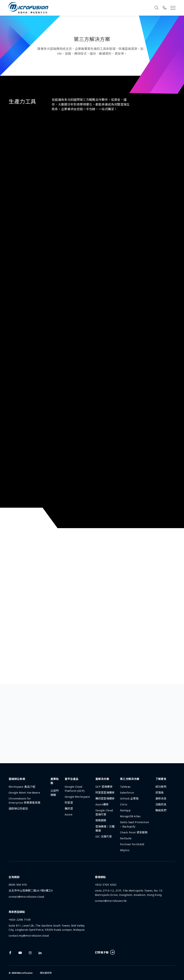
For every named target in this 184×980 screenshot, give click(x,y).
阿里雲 (69, 803)
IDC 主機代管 (104, 836)
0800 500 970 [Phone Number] (18, 885)
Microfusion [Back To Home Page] (25, 973)
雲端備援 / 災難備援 (105, 828)
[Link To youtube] (20, 953)
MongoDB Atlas (130, 816)
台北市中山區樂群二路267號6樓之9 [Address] (31, 890)
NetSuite (126, 838)
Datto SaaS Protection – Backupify (134, 824)
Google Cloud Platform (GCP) (75, 789)
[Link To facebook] (10, 953)
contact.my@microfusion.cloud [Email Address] (29, 935)
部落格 (160, 792)
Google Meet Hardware (24, 792)
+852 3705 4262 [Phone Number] (106, 885)
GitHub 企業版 (129, 798)
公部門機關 (55, 793)
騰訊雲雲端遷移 (105, 798)
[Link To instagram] (30, 953)
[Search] (157, 8)
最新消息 (161, 798)
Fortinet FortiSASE (132, 844)
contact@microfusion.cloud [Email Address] (26, 897)
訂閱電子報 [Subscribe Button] (105, 952)
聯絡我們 (161, 810)
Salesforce (127, 792)
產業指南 (55, 781)
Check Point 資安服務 (134, 832)
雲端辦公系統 (17, 779)
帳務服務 (101, 820)
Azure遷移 (102, 804)
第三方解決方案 (130, 779)
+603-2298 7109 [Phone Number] (20, 920)
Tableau (125, 787)
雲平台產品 (72, 779)
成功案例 (161, 787)
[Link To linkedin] (40, 953)
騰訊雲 (69, 808)
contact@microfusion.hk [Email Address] (111, 901)
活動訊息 (161, 804)
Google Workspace (77, 797)
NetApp (125, 810)
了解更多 (161, 779)
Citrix (124, 804)
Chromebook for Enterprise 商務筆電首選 (24, 800)
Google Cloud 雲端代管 (104, 812)
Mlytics (125, 850)
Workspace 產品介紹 (22, 787)
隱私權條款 (46, 973)
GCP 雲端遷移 (104, 787)
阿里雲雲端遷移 (105, 792)
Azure (69, 814)
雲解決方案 (102, 779)
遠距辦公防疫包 (18, 808)
